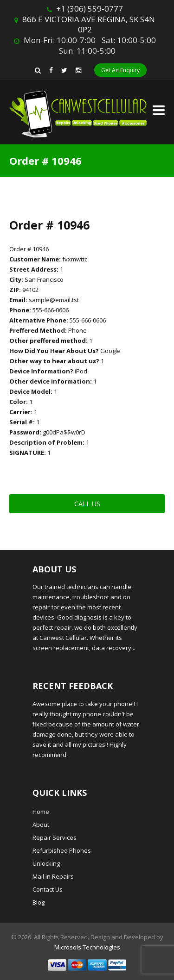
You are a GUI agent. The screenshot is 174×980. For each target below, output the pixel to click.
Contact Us (48, 889)
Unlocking (46, 863)
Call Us (87, 504)
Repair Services (55, 837)
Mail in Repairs (53, 876)
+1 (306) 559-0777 (90, 9)
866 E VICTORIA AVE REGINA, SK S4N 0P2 (89, 24)
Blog (39, 902)
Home (41, 812)
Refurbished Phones (62, 850)
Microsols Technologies (87, 947)
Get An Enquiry (120, 70)
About (41, 825)
